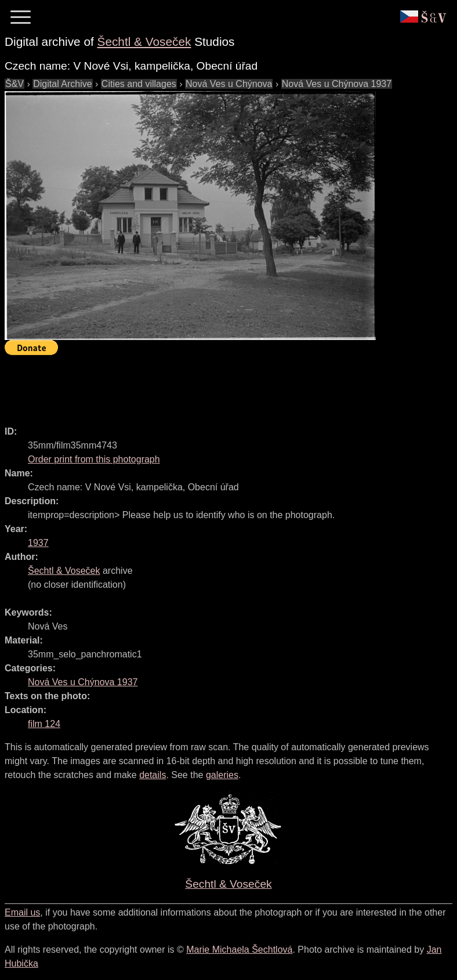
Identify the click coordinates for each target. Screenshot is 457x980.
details (153, 775)
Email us (22, 912)
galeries (222, 775)
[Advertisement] (216, 385)
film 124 (44, 724)
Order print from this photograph (94, 459)
